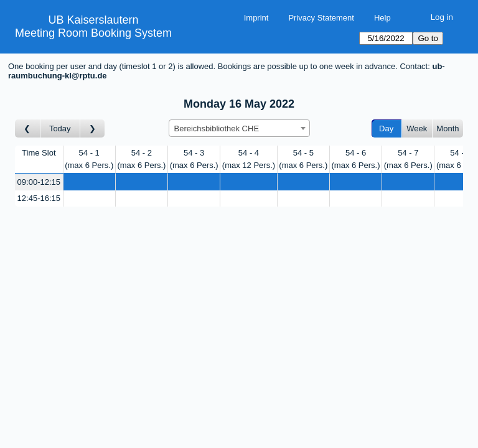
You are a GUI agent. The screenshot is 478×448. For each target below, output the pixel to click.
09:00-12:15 (39, 182)
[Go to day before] (28, 128)
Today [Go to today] (60, 128)
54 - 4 (249, 159)
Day (386, 128)
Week (417, 128)
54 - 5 (303, 159)
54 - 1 (89, 159)
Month (448, 128)
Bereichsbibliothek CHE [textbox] (217, 128)
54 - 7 (408, 159)
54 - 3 (194, 159)
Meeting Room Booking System (93, 33)
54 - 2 (141, 159)
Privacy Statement (321, 18)
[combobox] (239, 128)
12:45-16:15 (39, 198)
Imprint (256, 18)
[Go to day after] (93, 128)
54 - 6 (356, 159)
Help (382, 18)
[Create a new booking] (89, 182)
